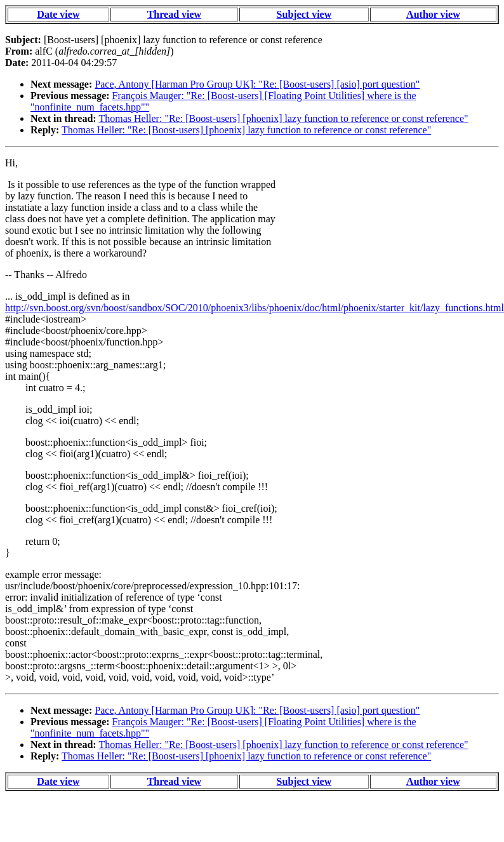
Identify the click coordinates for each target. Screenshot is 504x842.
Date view (58, 14)
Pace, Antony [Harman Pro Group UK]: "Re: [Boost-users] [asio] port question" (257, 84)
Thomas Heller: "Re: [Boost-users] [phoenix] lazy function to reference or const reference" (283, 118)
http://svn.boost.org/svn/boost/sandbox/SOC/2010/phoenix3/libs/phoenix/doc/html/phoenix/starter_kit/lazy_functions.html (255, 308)
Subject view (304, 14)
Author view (433, 14)
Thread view (174, 14)
